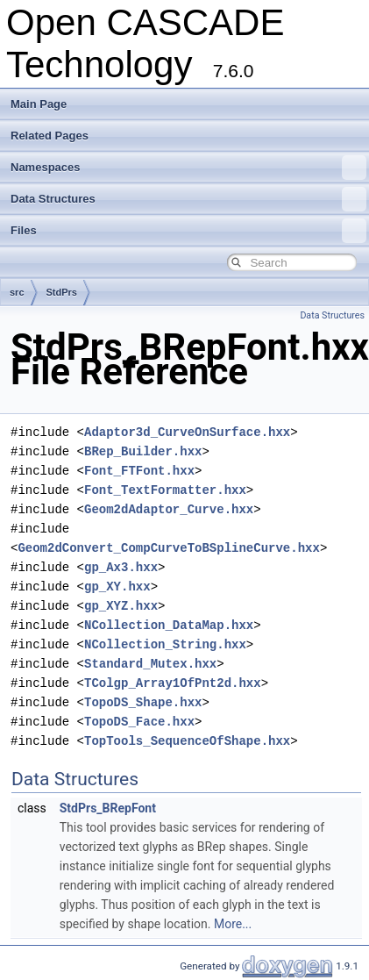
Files (188, 231)
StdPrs (62, 292)
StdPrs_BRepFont (108, 808)
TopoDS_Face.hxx (139, 722)
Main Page (39, 104)
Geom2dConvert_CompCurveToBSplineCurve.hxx (168, 548)
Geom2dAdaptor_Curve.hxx (169, 509)
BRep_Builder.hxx (143, 451)
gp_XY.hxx (117, 587)
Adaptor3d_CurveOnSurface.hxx (187, 432)
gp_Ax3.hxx (121, 567)
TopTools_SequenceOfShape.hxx (187, 741)
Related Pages (50, 136)
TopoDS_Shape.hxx (143, 702)
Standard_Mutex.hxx (150, 664)
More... (233, 924)
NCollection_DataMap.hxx (169, 625)
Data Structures (188, 199)
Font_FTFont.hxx (139, 471)
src (17, 292)
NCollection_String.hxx (165, 644)
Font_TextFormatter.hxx (165, 490)
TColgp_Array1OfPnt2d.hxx (173, 683)
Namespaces (188, 168)
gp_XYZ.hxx (121, 606)
